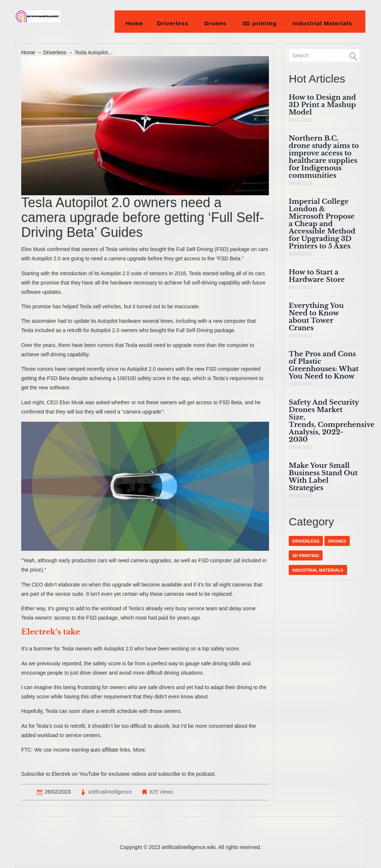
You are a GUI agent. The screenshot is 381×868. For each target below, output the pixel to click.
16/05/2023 (300, 496)
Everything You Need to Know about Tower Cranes (316, 317)
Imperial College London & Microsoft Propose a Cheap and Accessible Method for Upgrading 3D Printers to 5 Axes (322, 224)
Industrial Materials (322, 23)
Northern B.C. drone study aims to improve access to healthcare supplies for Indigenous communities (324, 157)
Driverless (173, 23)
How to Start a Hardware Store (317, 276)
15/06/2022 (300, 384)
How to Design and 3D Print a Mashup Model (322, 105)
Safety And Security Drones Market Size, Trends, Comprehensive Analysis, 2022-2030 (332, 421)
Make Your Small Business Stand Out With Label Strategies (323, 477)
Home (135, 23)
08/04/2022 (300, 120)
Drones (215, 23)
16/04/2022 (300, 254)
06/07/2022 (300, 287)
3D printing (260, 23)
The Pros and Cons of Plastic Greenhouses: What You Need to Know (324, 365)
